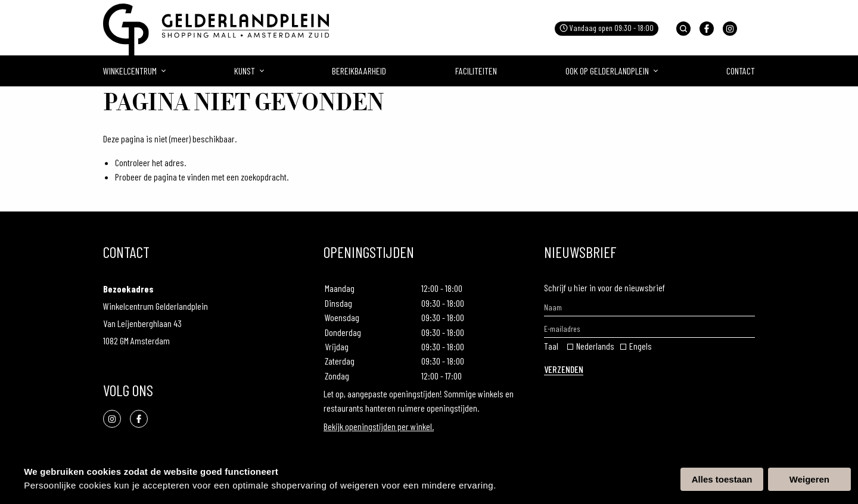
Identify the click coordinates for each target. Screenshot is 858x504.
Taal (551, 346)
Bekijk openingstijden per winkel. (379, 426)
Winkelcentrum (130, 71)
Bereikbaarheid (359, 71)
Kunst (245, 71)
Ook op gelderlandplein (607, 71)
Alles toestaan (722, 479)
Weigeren (809, 479)
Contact (741, 71)
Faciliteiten (476, 71)
